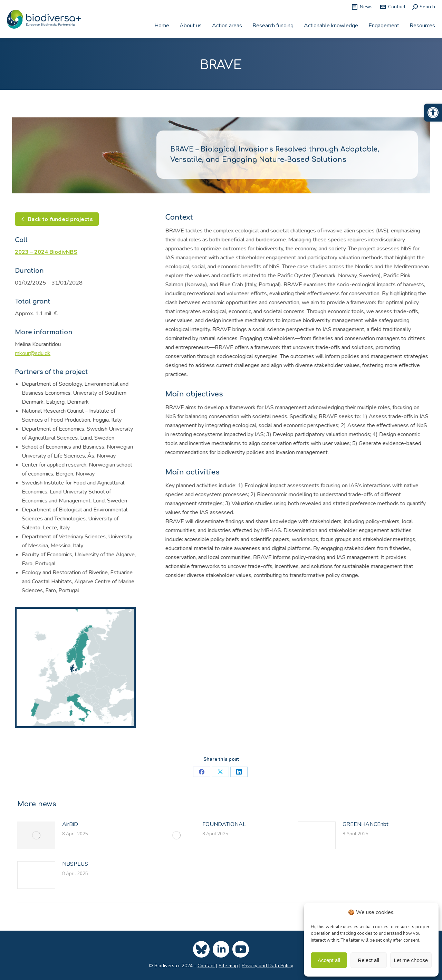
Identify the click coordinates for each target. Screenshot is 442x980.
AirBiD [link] (70, 824)
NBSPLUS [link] (75, 864)
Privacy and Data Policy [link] (267, 966)
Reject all (368, 960)
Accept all (329, 960)
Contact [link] (392, 7)
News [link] (362, 7)
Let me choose (411, 960)
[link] (433, 113)
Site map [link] (228, 966)
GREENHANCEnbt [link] (366, 824)
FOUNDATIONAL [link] (224, 824)
